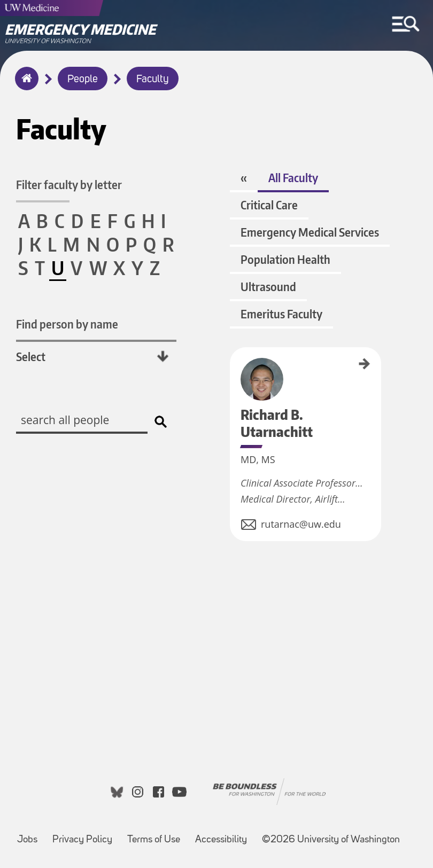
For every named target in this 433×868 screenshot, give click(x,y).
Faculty (153, 80)
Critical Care (269, 205)
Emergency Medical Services (310, 232)
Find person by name (67, 324)
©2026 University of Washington (331, 840)
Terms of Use (154, 840)
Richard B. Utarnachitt (234, 374)
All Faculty (293, 178)
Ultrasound (268, 287)
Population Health (285, 259)
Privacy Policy (82, 840)
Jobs (27, 840)
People (83, 80)
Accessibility (221, 840)
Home (24, 85)
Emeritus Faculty (281, 314)
